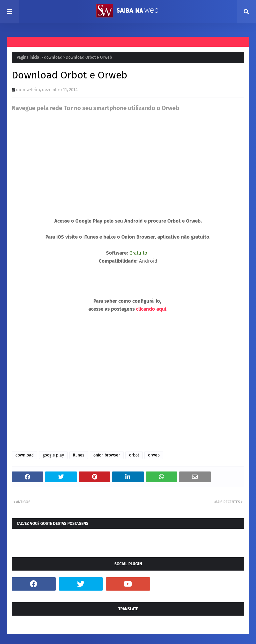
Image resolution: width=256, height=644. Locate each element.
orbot (134, 455)
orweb (154, 455)
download (53, 57)
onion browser (107, 455)
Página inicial (29, 57)
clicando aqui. (152, 309)
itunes (79, 455)
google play (53, 455)
